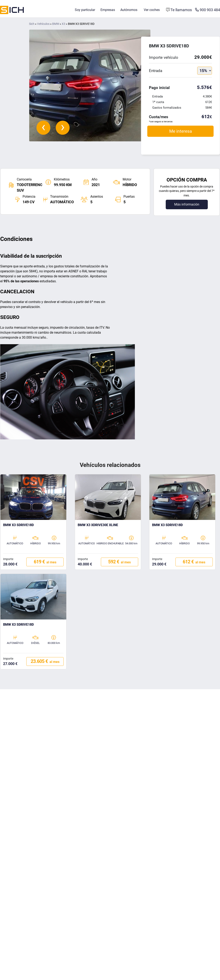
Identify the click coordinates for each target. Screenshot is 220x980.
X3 (63, 24)
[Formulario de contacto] (179, 10)
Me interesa (181, 131)
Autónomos (129, 10)
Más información (187, 204)
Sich (32, 24)
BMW (56, 24)
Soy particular (85, 10)
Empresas (108, 10)
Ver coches (152, 10)
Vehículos (43, 24)
